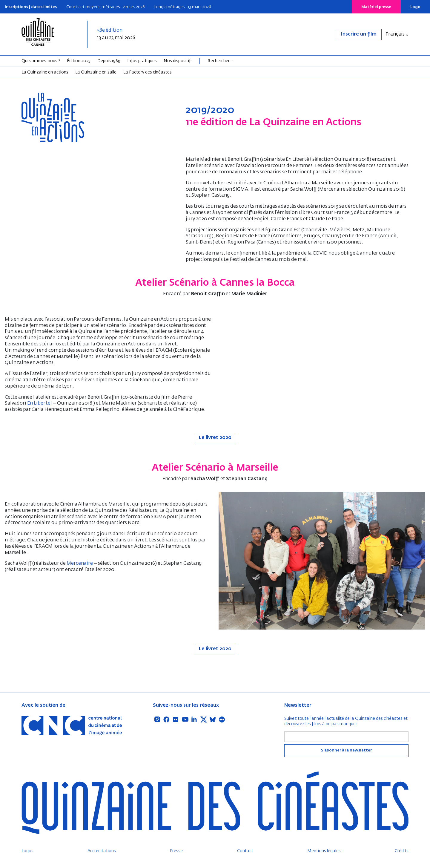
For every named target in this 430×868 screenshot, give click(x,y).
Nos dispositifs (178, 61)
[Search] (231, 61)
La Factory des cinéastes (148, 72)
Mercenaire (80, 564)
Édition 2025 (79, 61)
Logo (415, 7)
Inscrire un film (359, 34)
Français (395, 34)
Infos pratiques (142, 61)
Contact (245, 851)
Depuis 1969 (109, 61)
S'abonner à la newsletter (346, 750)
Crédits (402, 851)
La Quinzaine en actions (45, 72)
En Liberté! (40, 403)
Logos (27, 851)
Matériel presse (376, 7)
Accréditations (102, 851)
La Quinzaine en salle (96, 72)
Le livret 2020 (215, 438)
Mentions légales (324, 851)
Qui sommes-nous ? (41, 61)
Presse (176, 851)
